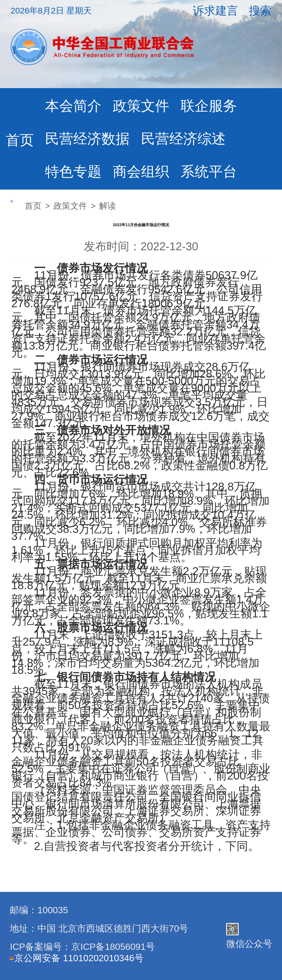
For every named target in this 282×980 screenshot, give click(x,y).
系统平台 (209, 172)
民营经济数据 (87, 139)
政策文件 (141, 106)
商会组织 (141, 172)
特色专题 (73, 172)
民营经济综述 (183, 139)
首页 (20, 140)
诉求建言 (215, 11)
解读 (108, 206)
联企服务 (209, 106)
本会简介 (73, 106)
